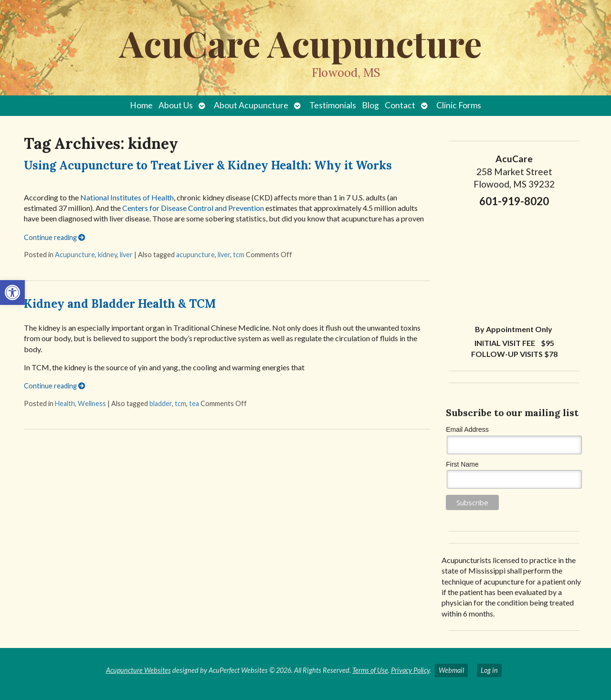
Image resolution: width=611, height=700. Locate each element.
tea (194, 403)
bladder (161, 403)
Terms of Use (370, 670)
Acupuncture (75, 255)
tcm (239, 255)
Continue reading (54, 237)
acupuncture (195, 255)
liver (126, 255)
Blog (370, 105)
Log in (489, 670)
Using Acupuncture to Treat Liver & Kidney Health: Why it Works (208, 165)
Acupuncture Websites (138, 670)
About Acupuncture (251, 105)
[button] (12, 293)
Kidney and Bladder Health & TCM (120, 304)
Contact (400, 105)
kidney (107, 255)
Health (65, 403)
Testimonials (333, 105)
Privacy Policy (410, 670)
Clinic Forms (459, 105)
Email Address (467, 429)
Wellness (92, 403)
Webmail (451, 670)
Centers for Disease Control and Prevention (193, 208)
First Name (462, 464)
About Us (176, 105)
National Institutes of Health (127, 197)
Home (141, 105)
